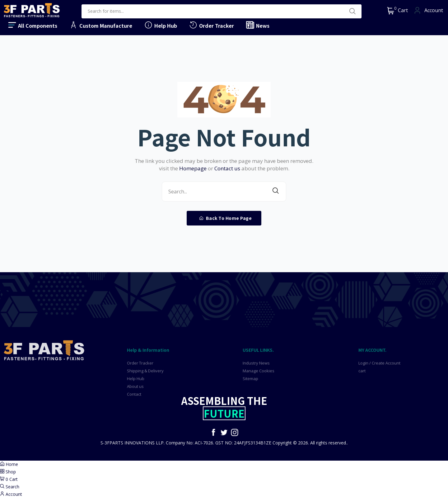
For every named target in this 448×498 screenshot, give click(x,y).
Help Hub (160, 25)
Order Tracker (211, 25)
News (257, 25)
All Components (32, 25)
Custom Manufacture (100, 25)
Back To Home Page (226, 218)
